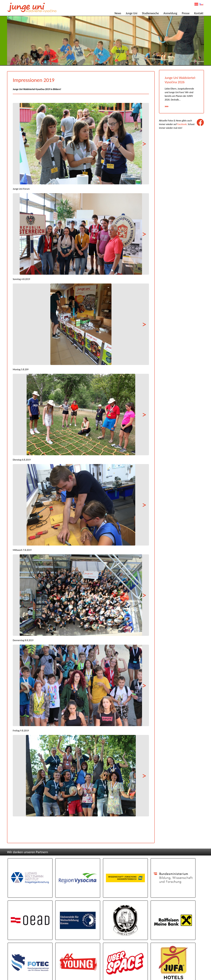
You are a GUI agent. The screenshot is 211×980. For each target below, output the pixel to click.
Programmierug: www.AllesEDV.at (192, 972)
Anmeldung (171, 14)
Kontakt (199, 14)
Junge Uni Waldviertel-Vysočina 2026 (181, 82)
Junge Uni (132, 14)
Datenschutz (198, 967)
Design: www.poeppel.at (195, 970)
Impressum (199, 964)
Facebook (182, 126)
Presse (186, 14)
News (118, 14)
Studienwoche (151, 14)
